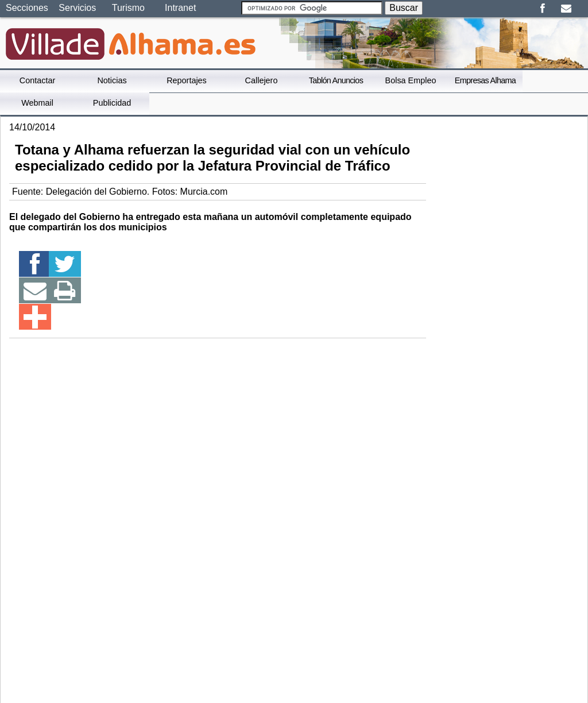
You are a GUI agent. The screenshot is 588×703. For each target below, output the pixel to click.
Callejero (262, 80)
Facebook (542, 9)
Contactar (37, 80)
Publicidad (112, 103)
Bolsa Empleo (411, 80)
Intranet (180, 8)
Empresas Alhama (485, 80)
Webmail (37, 103)
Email (566, 9)
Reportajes (187, 80)
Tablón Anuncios (336, 80)
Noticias (112, 80)
